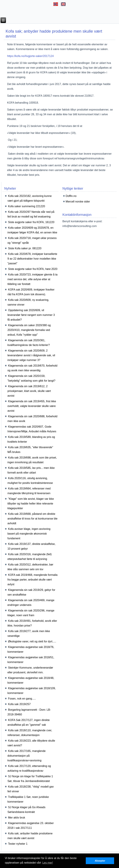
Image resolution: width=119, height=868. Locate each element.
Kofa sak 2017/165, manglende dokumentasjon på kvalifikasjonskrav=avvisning (27, 756)
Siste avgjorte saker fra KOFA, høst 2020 (33, 269)
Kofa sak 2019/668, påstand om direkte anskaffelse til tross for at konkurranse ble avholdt (32, 519)
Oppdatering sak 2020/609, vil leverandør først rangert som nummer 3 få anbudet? (31, 315)
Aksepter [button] (100, 861)
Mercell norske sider (78, 202)
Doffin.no (71, 196)
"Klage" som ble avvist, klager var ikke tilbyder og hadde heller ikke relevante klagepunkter (31, 504)
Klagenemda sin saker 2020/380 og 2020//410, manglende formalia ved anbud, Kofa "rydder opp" (29, 330)
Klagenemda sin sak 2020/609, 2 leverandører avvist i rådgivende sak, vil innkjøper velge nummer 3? (31, 355)
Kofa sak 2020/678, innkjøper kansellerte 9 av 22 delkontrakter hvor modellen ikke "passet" (32, 259)
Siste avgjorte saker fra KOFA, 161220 (31, 222)
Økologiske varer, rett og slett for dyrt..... (32, 641)
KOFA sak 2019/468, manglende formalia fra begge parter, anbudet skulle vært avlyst (32, 580)
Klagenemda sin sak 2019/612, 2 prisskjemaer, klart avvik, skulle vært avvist (29, 391)
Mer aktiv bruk (17, 818)
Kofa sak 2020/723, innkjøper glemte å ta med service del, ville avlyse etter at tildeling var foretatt (32, 279)
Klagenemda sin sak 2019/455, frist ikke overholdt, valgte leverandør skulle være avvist (32, 406)
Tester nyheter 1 (18, 844)
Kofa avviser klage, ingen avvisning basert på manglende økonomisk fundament (29, 534)
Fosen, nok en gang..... (22, 699)
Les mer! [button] (48, 863)
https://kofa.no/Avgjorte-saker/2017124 (30, 56)
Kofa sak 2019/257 (19, 704)
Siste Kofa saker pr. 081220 (25, 248)
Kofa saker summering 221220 (27, 206)
